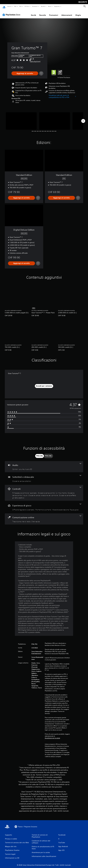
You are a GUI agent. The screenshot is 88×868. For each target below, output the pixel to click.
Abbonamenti (67, 13)
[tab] (40, 454)
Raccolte (43, 13)
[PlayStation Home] (4, 6)
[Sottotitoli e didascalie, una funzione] (44, 476)
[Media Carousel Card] (21, 119)
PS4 (21, 6)
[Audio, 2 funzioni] (44, 465)
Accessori (35, 6)
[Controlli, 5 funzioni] (44, 491)
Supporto (57, 6)
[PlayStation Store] (12, 12)
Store (50, 6)
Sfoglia (78, 13)
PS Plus (27, 6)
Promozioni (54, 13)
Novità (43, 6)
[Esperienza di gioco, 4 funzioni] (44, 505)
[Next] (83, 119)
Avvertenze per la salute (52, 736)
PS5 (15, 6)
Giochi (9, 6)
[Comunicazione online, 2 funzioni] (44, 517)
